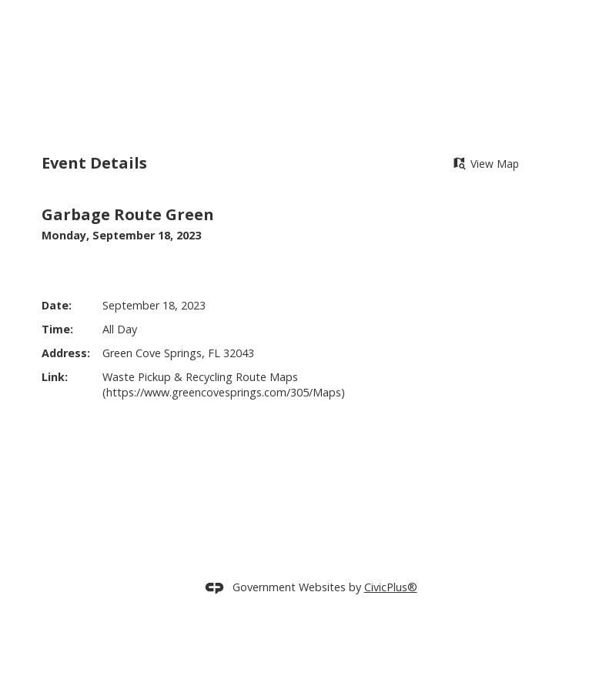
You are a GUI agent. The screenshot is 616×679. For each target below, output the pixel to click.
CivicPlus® (391, 612)
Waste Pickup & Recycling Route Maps (200, 402)
